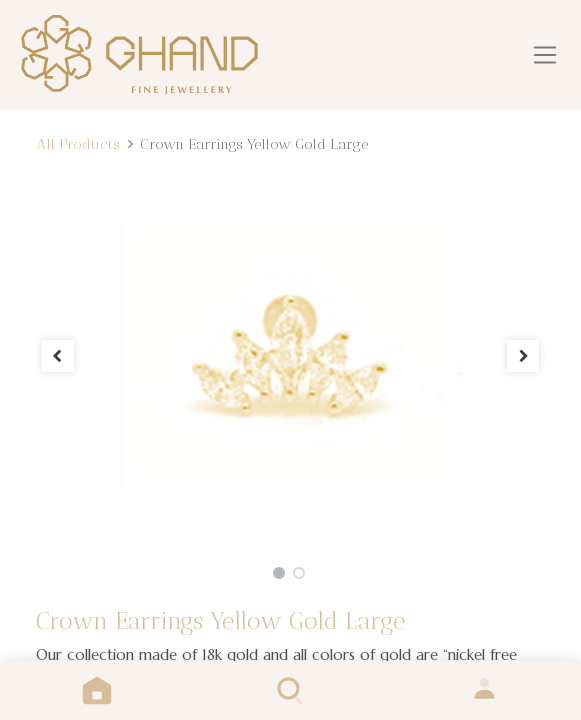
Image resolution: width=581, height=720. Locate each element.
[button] (58, 355)
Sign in (484, 690)
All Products (78, 144)
